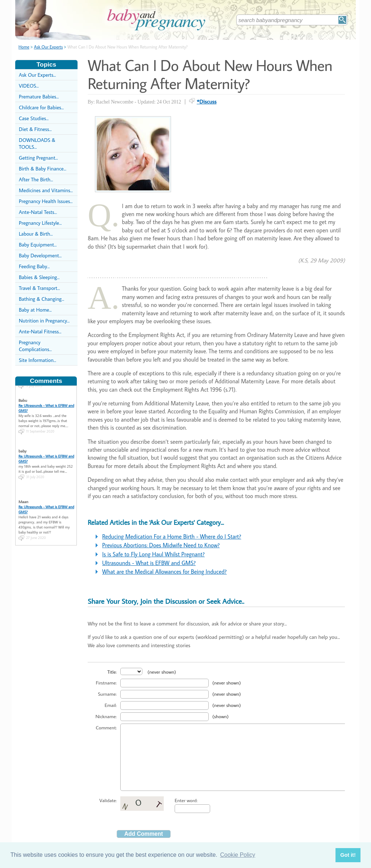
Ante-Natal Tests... (38, 212)
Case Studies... (34, 118)
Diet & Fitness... (35, 129)
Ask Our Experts (49, 47)
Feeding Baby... (34, 266)
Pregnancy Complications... (35, 346)
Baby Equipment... (38, 245)
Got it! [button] (348, 855)
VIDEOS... (29, 86)
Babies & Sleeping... (39, 277)
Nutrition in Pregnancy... (44, 321)
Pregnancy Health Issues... (46, 201)
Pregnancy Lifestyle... (40, 223)
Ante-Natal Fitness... (40, 331)
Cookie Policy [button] (237, 855)
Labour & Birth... (36, 234)
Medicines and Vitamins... (46, 190)
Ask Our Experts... (37, 75)
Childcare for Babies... (41, 107)
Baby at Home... (35, 310)
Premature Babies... (39, 96)
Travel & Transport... (39, 288)
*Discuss (207, 101)
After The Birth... (36, 179)
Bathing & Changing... (41, 299)
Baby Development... (40, 255)
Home (24, 47)
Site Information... (37, 360)
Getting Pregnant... (38, 158)
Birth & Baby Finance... (43, 168)
